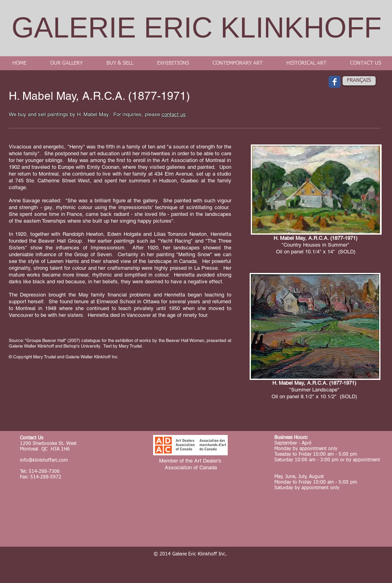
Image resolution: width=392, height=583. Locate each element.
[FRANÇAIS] (359, 81)
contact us (174, 114)
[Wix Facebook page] (335, 82)
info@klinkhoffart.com (44, 460)
